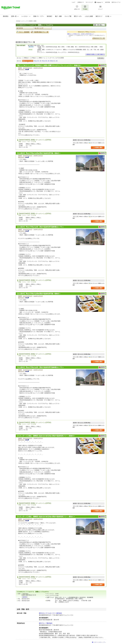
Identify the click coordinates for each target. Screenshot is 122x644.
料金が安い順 (38, 61)
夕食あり (34, 58)
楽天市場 (108, 2)
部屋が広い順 (54, 61)
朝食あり (27, 58)
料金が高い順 (46, 61)
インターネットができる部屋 (56, 58)
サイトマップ (89, 2)
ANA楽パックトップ (22, 21)
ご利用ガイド (80, 2)
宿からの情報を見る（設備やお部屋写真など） (82, 34)
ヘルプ (73, 2)
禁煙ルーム (42, 58)
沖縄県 (31, 21)
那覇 (35, 21)
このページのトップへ (100, 642)
